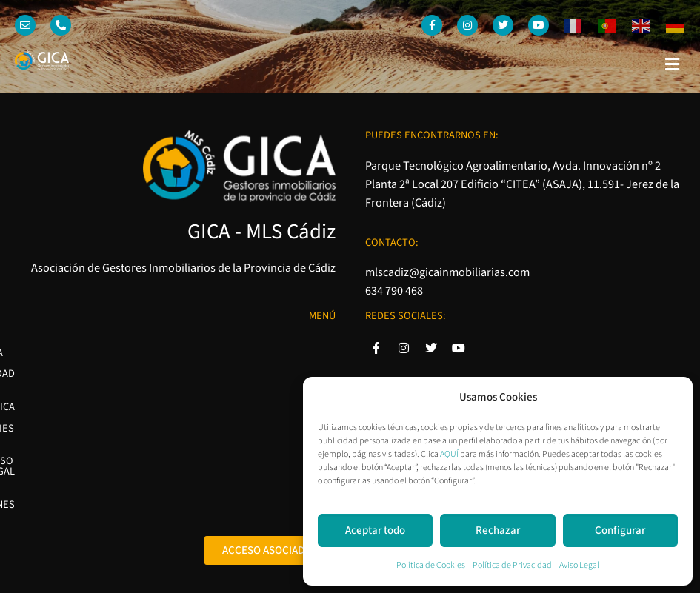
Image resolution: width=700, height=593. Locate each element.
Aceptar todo (375, 530)
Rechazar (498, 530)
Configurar (620, 530)
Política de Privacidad (512, 565)
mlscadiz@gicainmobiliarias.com (447, 272)
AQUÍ (449, 454)
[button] (673, 64)
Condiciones (303, 451)
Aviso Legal (579, 565)
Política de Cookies (431, 565)
